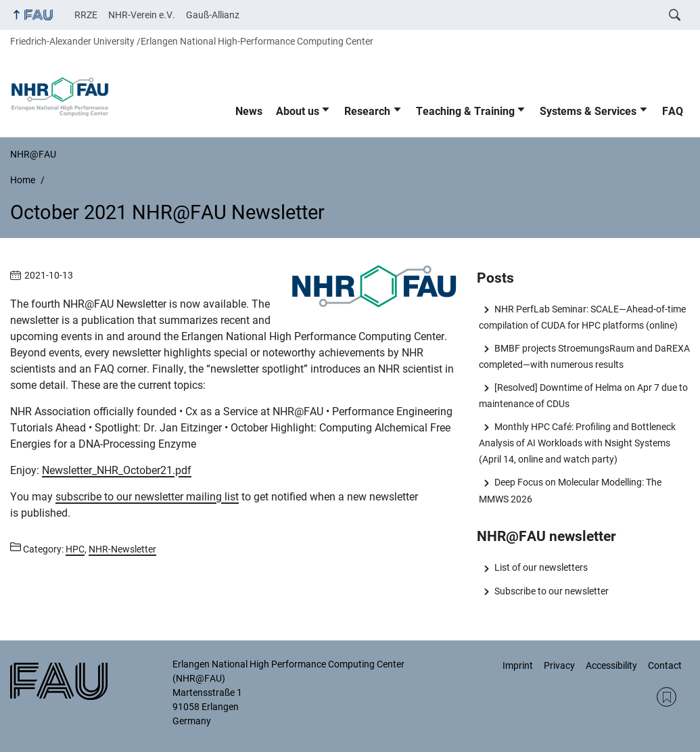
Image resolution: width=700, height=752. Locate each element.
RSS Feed (667, 697)
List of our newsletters (541, 567)
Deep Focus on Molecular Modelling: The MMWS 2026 (570, 490)
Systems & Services (588, 111)
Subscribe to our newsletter (552, 591)
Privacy (559, 665)
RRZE (86, 15)
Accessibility (611, 665)
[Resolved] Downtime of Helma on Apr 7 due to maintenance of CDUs (583, 396)
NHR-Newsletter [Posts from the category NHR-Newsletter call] (122, 549)
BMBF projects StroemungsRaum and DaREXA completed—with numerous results (584, 356)
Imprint (518, 665)
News (249, 111)
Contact (665, 665)
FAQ (673, 111)
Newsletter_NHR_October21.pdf (117, 470)
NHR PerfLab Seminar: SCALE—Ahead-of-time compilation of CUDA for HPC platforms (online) (582, 317)
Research (367, 111)
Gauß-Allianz (213, 15)
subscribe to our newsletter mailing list (147, 497)
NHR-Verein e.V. (142, 15)
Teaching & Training (465, 111)
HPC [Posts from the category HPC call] (75, 549)
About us (298, 111)
